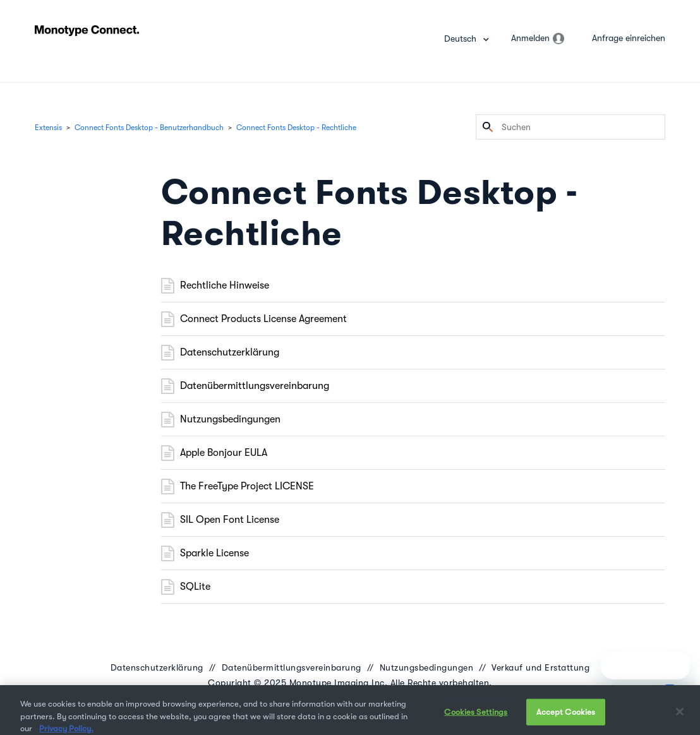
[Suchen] (570, 127)
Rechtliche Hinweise (225, 285)
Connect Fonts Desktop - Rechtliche (296, 128)
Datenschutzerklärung (230, 352)
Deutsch (462, 39)
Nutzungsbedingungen (230, 419)
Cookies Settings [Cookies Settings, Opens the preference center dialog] (476, 718)
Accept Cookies (566, 718)
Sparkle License (214, 553)
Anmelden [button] (530, 38)
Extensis (48, 128)
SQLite (195, 587)
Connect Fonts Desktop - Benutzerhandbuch (149, 128)
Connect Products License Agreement (263, 319)
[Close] (680, 717)
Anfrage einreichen (629, 38)
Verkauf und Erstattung (540, 667)
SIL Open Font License (230, 520)
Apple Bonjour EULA (224, 453)
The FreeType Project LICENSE (247, 486)
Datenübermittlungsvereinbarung (255, 386)
